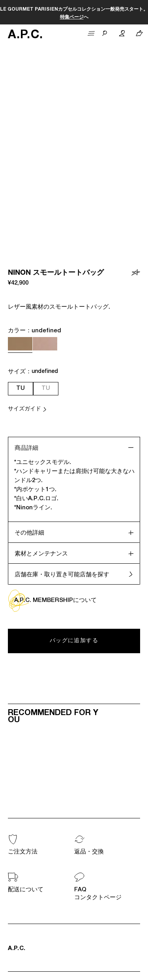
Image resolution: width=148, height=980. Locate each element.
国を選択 (24, 928)
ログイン (85, 828)
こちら (139, 9)
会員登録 (17, 828)
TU (21, 176)
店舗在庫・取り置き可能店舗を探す (62, 362)
